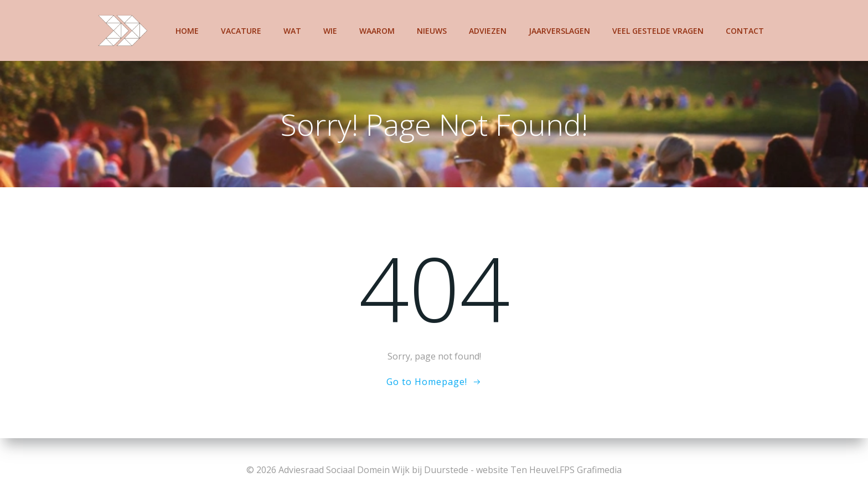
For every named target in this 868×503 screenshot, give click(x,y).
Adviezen (488, 31)
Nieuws (432, 31)
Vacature (241, 31)
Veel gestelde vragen (658, 31)
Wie (330, 31)
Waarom (377, 31)
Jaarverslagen (559, 31)
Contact (745, 31)
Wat (292, 31)
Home (187, 31)
